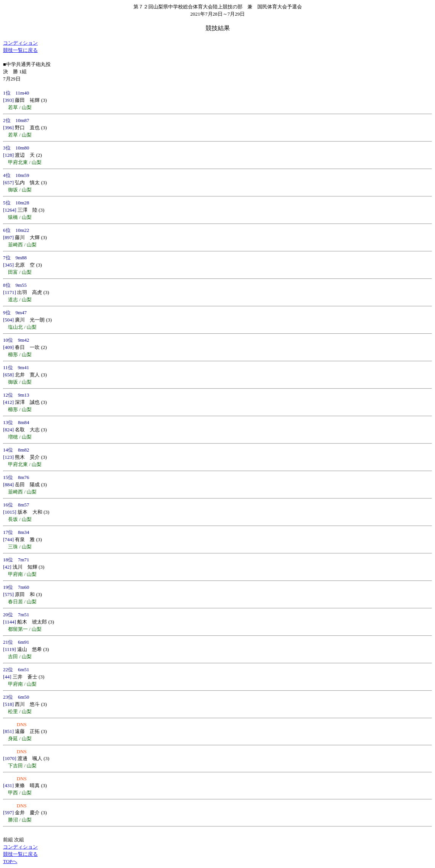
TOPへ (10, 861)
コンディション (20, 43)
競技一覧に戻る (20, 50)
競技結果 (218, 28)
